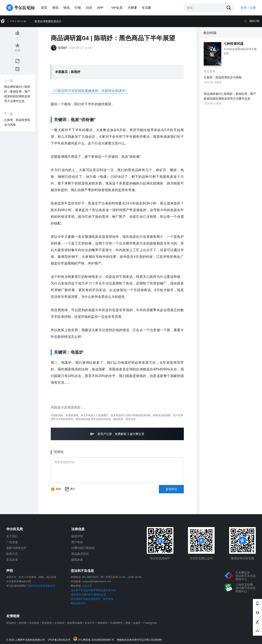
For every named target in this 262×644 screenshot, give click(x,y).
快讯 (67, 8)
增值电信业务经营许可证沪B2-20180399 (139, 640)
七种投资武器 (234, 44)
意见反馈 (12, 560)
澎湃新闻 (34, 623)
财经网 (23, 623)
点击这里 (87, 586)
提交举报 (108, 599)
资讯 (55, 8)
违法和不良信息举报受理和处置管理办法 (93, 590)
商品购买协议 (80, 554)
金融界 (137, 623)
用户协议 (77, 542)
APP (100, 8)
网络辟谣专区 (78, 603)
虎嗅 (128, 623)
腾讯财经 (11, 623)
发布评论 (171, 489)
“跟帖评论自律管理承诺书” (41, 586)
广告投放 (12, 542)
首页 (44, 8)
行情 (78, 8)
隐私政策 (77, 560)
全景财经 (59, 623)
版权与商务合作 (16, 548)
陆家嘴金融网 (75, 623)
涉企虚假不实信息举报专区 (86, 599)
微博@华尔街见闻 (242, 558)
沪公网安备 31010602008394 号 (95, 639)
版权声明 (77, 536)
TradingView (150, 623)
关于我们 (12, 536)
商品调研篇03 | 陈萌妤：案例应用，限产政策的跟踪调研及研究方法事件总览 (17, 94)
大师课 (132, 8)
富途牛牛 (90, 623)
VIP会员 (117, 8)
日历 (89, 8)
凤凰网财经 (116, 623)
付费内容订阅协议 (83, 548)
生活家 (146, 8)
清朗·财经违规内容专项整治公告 (88, 595)
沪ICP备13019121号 (60, 640)
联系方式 (12, 554)
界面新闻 (47, 623)
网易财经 (103, 623)
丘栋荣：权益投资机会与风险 (17, 122)
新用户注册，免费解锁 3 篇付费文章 (117, 434)
